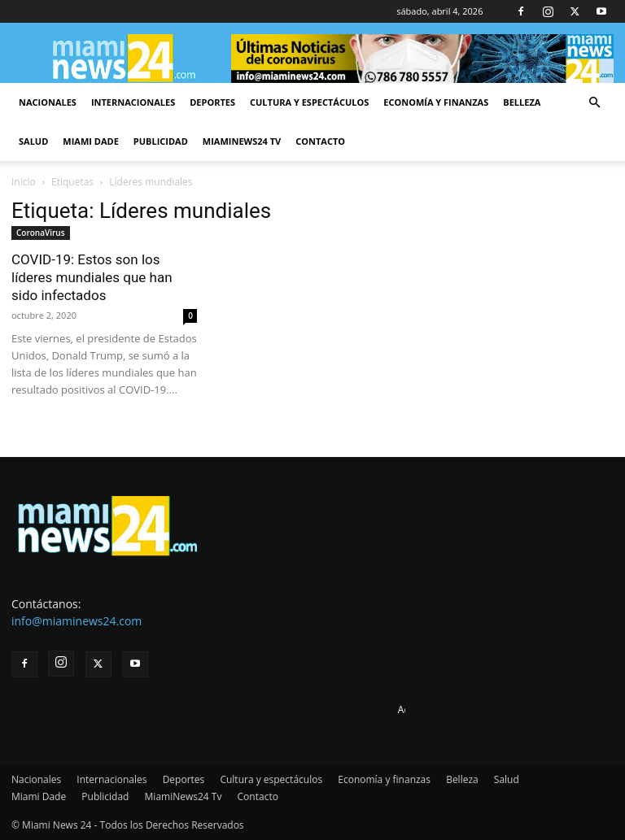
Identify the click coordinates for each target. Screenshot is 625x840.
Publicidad (161, 141)
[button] (594, 103)
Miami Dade (91, 141)
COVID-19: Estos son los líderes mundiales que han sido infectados (92, 277)
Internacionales (133, 102)
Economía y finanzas (436, 102)
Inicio (24, 182)
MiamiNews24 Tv (242, 141)
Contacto (320, 141)
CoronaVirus (41, 233)
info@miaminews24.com (76, 621)
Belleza (522, 102)
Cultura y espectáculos (309, 102)
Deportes (212, 102)
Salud (33, 141)
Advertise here (431, 709)
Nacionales (48, 102)
